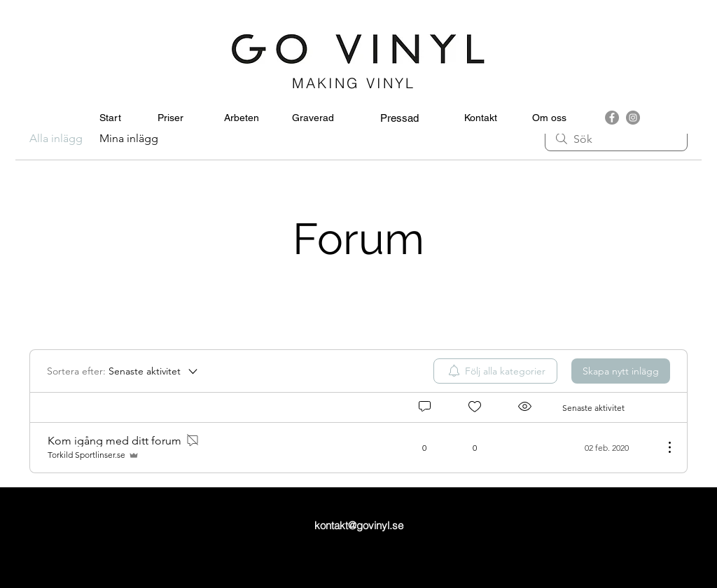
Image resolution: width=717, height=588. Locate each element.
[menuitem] (495, 371)
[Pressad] (399, 118)
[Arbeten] (241, 118)
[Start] (110, 118)
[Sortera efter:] (123, 371)
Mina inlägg (129, 138)
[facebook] (612, 118)
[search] (616, 139)
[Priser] (170, 118)
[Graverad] (313, 118)
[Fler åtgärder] (662, 447)
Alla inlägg (56, 138)
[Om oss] (549, 118)
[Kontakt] (481, 118)
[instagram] (633, 118)
